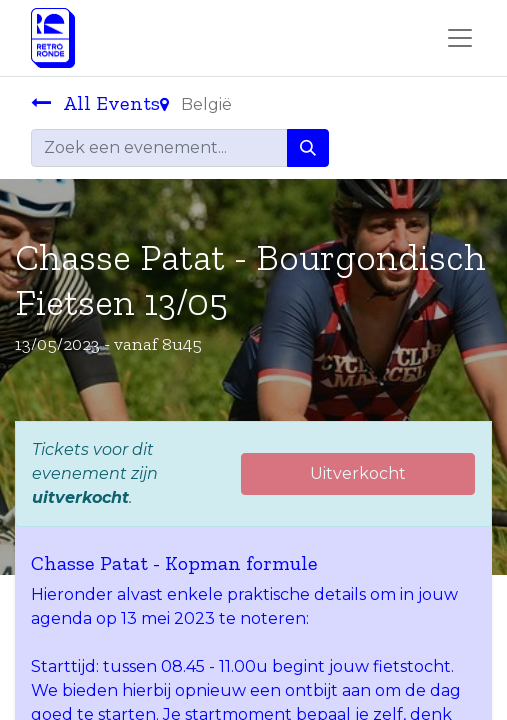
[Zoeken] (308, 148)
